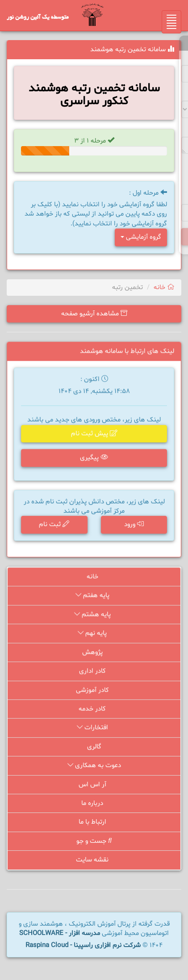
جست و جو (94, 841)
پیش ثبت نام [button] (94, 435)
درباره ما (94, 803)
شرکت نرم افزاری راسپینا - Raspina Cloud (83, 945)
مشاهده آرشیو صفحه (94, 314)
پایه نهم (94, 635)
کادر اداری (94, 672)
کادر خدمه (94, 710)
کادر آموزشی (94, 691)
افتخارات (94, 729)
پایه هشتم (94, 616)
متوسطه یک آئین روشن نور (38, 18)
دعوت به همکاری (94, 766)
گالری (94, 747)
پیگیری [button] (94, 459)
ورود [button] (134, 525)
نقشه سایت (94, 860)
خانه (164, 288)
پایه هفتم (94, 597)
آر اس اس (94, 785)
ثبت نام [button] (54, 525)
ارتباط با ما (94, 823)
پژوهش (94, 654)
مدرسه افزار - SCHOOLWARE (60, 933)
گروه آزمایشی (141, 237)
